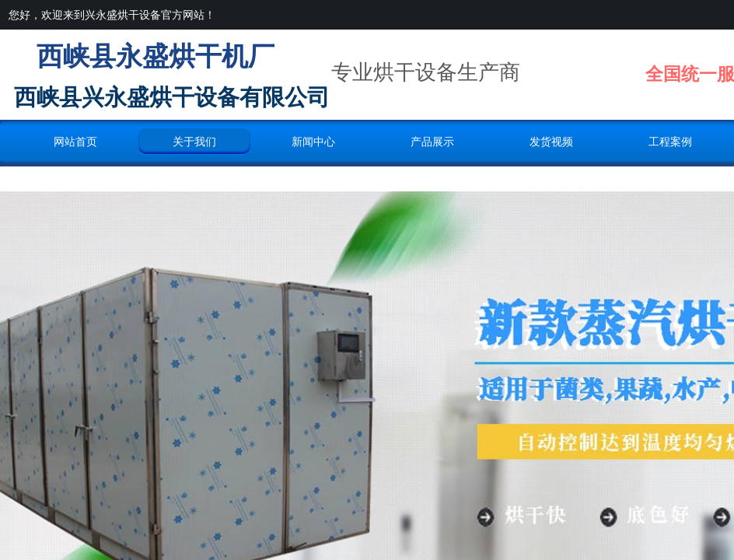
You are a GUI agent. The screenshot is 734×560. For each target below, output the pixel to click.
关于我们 (194, 142)
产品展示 (432, 142)
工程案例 (670, 142)
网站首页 (75, 142)
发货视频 (551, 142)
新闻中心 (313, 142)
